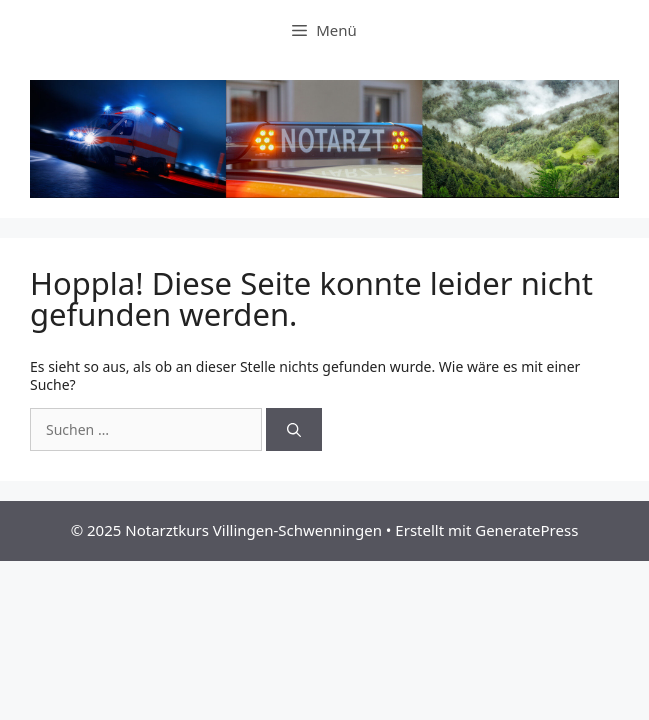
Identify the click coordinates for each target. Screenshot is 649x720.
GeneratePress (526, 530)
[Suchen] (294, 429)
